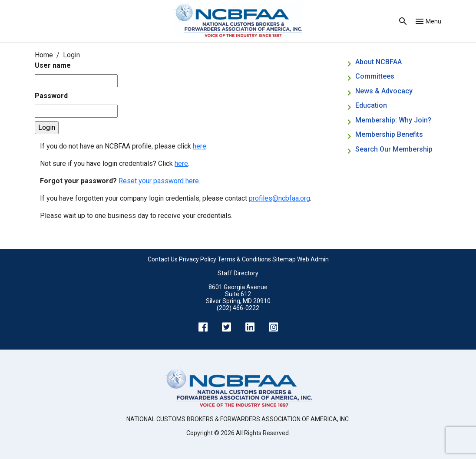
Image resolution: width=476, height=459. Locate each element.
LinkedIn (250, 327)
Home (44, 55)
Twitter (226, 327)
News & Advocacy (384, 91)
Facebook (203, 327)
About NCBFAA (378, 62)
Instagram (273, 327)
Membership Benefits (389, 134)
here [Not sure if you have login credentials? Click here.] (181, 163)
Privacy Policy (198, 259)
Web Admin (313, 259)
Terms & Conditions (244, 259)
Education (371, 105)
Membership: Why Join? (394, 120)
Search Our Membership (394, 149)
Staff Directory (238, 273)
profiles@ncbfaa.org (279, 198)
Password (51, 96)
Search (403, 21)
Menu (433, 21)
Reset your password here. (159, 181)
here (200, 146)
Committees (375, 76)
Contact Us (163, 259)
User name (53, 65)
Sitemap (284, 259)
